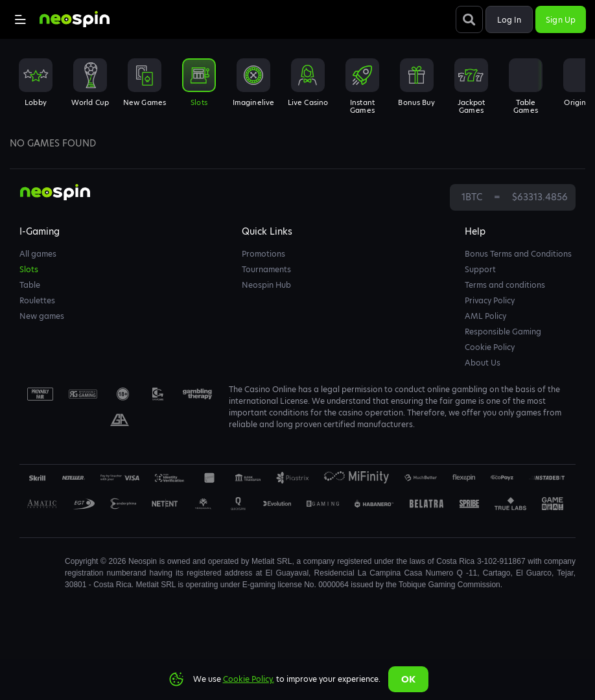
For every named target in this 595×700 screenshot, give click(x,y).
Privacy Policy (490, 300)
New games (42, 316)
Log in (509, 20)
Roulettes (37, 300)
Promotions (263, 254)
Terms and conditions (505, 285)
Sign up (561, 20)
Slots (29, 269)
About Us (483, 363)
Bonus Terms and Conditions (518, 254)
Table (30, 285)
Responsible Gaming (503, 332)
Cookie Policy (490, 347)
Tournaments (266, 269)
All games (38, 254)
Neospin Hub (266, 285)
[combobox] (297, 90)
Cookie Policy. (249, 679)
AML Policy (485, 316)
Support (480, 269)
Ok (408, 679)
